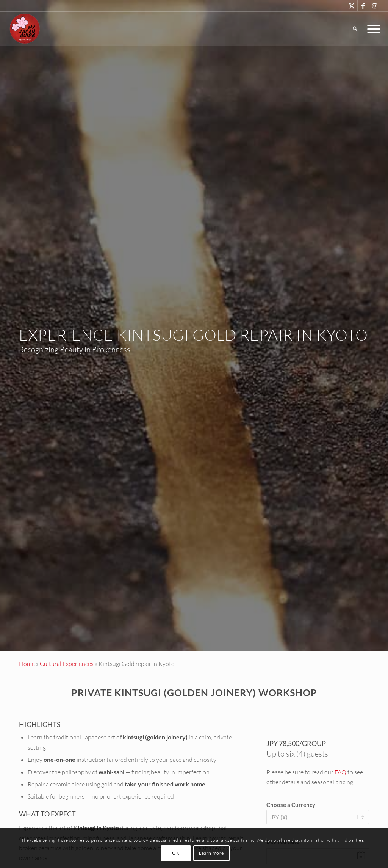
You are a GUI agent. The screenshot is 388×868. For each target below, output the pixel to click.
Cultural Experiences (67, 664)
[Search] (355, 28)
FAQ (340, 772)
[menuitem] (355, 28)
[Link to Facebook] (363, 6)
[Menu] (371, 28)
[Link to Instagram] (375, 6)
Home (27, 664)
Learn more (211, 853)
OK (176, 853)
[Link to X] (352, 6)
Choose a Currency (291, 805)
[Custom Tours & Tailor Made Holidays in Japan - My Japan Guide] (25, 28)
